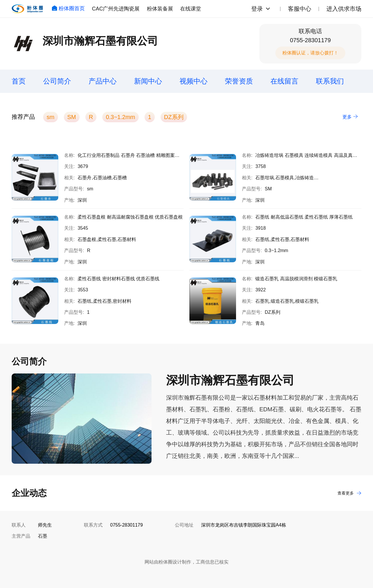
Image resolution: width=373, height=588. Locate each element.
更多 (350, 117)
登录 (257, 9)
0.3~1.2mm (120, 117)
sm (51, 117)
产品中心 (103, 81)
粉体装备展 (160, 9)
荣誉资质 (239, 81)
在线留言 (284, 81)
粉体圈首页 (68, 8)
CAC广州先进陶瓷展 (116, 9)
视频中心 (193, 81)
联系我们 (330, 81)
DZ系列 (174, 117)
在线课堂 (191, 9)
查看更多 (349, 493)
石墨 (43, 536)
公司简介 (57, 81)
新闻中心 (148, 81)
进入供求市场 (344, 9)
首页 (19, 81)
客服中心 (300, 9)
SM (72, 117)
